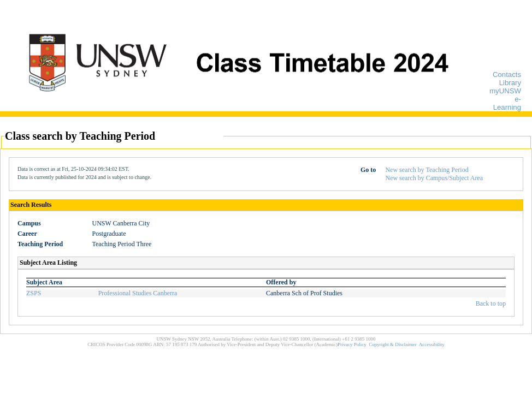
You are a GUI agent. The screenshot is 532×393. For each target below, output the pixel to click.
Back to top (491, 303)
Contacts (507, 75)
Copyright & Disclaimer (393, 344)
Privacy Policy (352, 344)
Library (510, 83)
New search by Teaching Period (427, 170)
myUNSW (505, 91)
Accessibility (432, 344)
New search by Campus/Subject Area (434, 178)
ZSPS (34, 293)
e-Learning (507, 103)
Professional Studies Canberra (138, 293)
